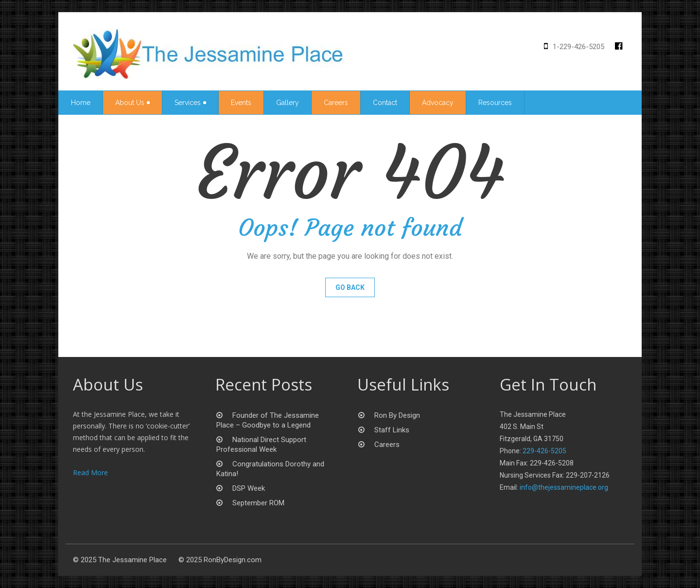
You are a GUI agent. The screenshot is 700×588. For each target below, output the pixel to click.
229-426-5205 (544, 451)
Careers (336, 103)
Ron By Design (397, 415)
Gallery (288, 103)
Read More (90, 472)
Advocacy (438, 103)
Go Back (350, 287)
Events (241, 103)
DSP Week (249, 488)
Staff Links (392, 430)
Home (81, 103)
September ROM (258, 503)
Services (190, 103)
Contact (385, 103)
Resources (495, 103)
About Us (132, 103)
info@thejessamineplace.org (564, 487)
